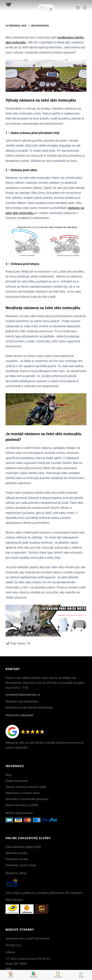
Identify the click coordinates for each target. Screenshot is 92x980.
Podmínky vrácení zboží (21, 865)
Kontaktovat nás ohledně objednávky (29, 708)
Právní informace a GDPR (22, 805)
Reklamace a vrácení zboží (23, 793)
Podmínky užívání (17, 859)
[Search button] (51, 9)
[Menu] (85, 7)
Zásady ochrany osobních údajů (26, 787)
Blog (8, 775)
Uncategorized (40, 26)
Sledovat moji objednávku (22, 701)
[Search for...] (43, 7)
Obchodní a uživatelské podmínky (27, 799)
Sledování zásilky (17, 853)
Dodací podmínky (17, 781)
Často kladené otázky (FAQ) (23, 847)
